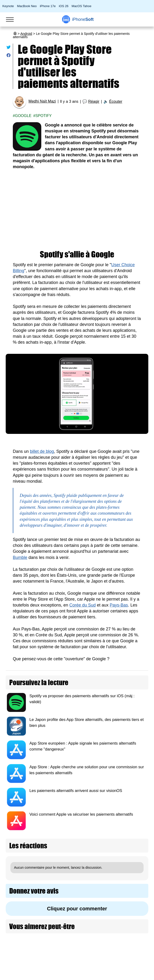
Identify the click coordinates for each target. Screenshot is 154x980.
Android (26, 34)
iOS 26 (64, 6)
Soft (83, 19)
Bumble (20, 557)
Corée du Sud (82, 605)
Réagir (94, 101)
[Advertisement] (77, 210)
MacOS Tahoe (82, 6)
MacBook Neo (27, 6)
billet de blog (42, 451)
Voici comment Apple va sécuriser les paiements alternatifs (81, 814)
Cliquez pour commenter (77, 909)
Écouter (116, 101)
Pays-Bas (119, 605)
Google (23, 116)
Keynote (8, 6)
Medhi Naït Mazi (42, 101)
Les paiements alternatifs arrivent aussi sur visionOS (76, 791)
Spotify (43, 116)
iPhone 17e (48, 6)
